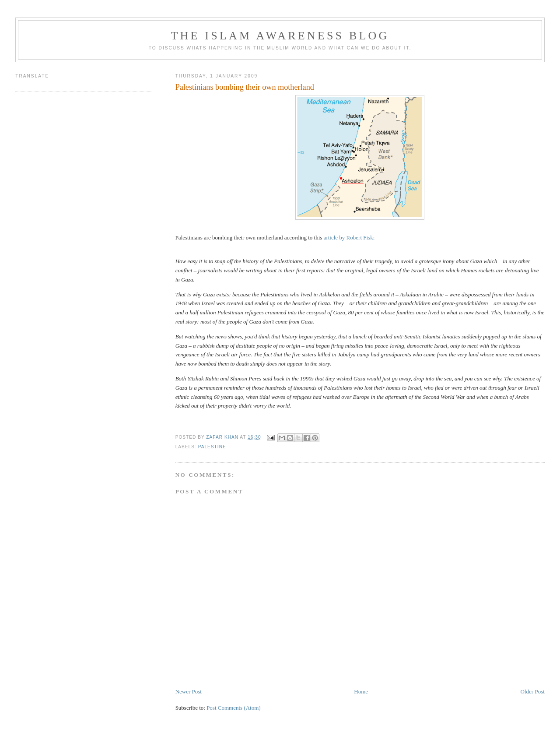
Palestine (212, 447)
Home (361, 692)
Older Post (533, 692)
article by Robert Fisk (348, 238)
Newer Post (189, 692)
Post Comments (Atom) (234, 708)
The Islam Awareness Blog (280, 36)
